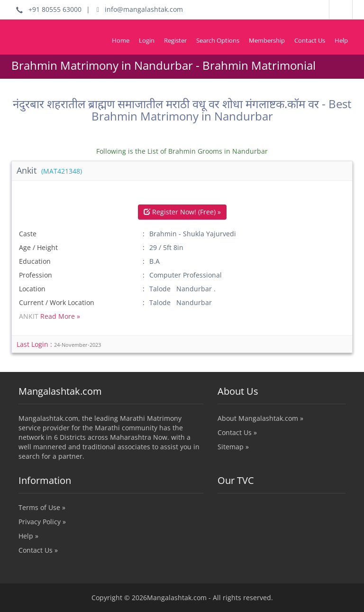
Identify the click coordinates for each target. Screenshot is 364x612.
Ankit (49, 170)
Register (175, 40)
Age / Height (38, 247)
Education (35, 261)
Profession (36, 275)
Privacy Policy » (42, 522)
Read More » (60, 316)
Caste (28, 234)
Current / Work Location (57, 302)
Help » (28, 536)
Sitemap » (233, 447)
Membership (267, 40)
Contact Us (310, 40)
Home (121, 40)
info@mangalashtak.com (140, 9)
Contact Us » (237, 432)
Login (147, 40)
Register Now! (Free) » (182, 212)
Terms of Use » (42, 507)
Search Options (218, 40)
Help (341, 40)
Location (32, 289)
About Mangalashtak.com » (260, 418)
